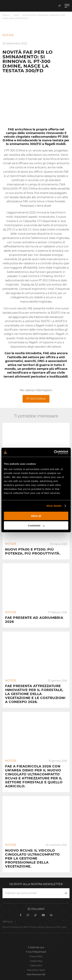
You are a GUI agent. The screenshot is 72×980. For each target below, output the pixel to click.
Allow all (36, 516)
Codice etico (36, 966)
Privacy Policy (36, 956)
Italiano (36, 909)
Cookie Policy (36, 961)
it (60, 6)
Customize (36, 525)
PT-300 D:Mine (36, 399)
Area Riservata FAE (36, 974)
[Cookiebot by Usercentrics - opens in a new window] (54, 452)
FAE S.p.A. (6, 15)
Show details (54, 506)
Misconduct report (36, 970)
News (16, 15)
